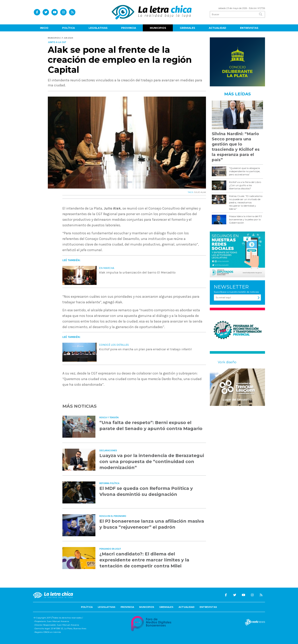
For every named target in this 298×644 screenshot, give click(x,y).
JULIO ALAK (200, 192)
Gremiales (187, 28)
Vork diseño (227, 362)
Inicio (44, 28)
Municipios (158, 28)
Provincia (129, 28)
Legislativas (98, 28)
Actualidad (217, 28)
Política (68, 28)
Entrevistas (249, 28)
